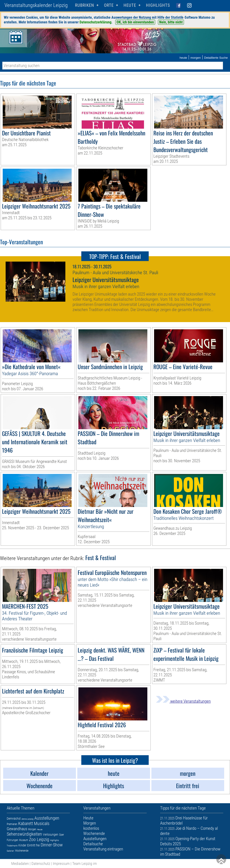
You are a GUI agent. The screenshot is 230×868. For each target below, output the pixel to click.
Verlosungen (51, 834)
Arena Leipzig (28, 819)
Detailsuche (93, 844)
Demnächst (14, 819)
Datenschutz (41, 864)
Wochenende (22, 851)
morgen (196, 58)
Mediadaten (20, 864)
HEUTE (130, 5)
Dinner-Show (52, 845)
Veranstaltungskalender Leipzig (36, 5)
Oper (62, 835)
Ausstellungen (47, 818)
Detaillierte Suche (216, 58)
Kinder (22, 845)
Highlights (158, 5)
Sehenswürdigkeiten (24, 834)
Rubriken (85, 5)
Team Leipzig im (85, 864)
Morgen (32, 829)
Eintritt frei (33, 845)
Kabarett (26, 823)
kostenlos (91, 828)
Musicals (42, 823)
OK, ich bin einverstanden (135, 22)
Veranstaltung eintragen (103, 849)
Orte (109, 5)
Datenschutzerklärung (95, 22)
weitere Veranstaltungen (183, 701)
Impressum (61, 864)
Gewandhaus (17, 829)
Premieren (12, 824)
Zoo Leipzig (39, 839)
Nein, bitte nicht (171, 22)
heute (183, 58)
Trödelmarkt (12, 846)
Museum (24, 840)
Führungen (12, 840)
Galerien (10, 851)
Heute (40, 829)
